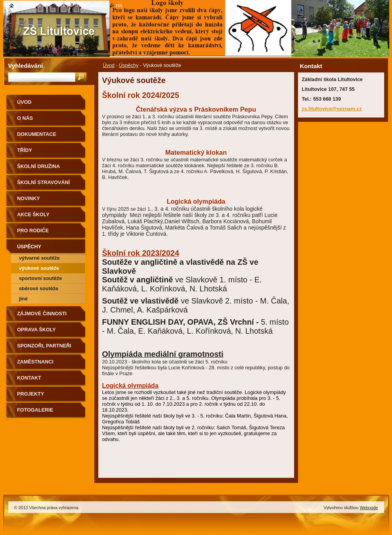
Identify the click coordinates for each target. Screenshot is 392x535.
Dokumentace (37, 134)
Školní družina (39, 166)
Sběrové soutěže (39, 288)
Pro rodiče (33, 230)
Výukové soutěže (39, 268)
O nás (25, 118)
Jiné (23, 299)
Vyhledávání (26, 66)
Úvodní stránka (32, 5)
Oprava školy (37, 330)
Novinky (29, 198)
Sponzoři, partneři (44, 346)
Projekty (31, 394)
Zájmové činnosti (42, 314)
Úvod (109, 65)
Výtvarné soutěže (40, 258)
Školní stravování (44, 182)
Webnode (369, 508)
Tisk (62, 5)
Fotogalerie (35, 410)
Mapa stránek (91, 5)
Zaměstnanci (35, 362)
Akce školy (33, 214)
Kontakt (29, 378)
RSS (119, 5)
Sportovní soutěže (41, 278)
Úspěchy (129, 65)
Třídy (25, 150)
